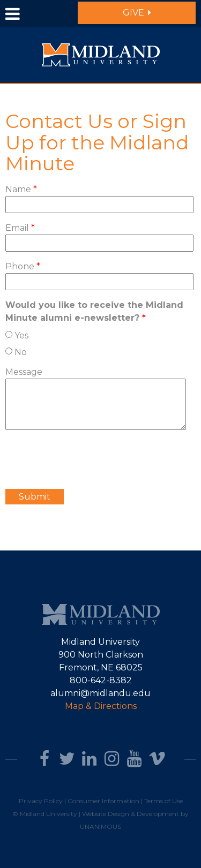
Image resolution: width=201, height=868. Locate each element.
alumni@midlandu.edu (100, 693)
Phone (23, 266)
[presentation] (87, 459)
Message (24, 372)
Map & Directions (101, 706)
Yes (21, 335)
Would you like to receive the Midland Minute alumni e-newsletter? (94, 311)
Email (20, 228)
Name (21, 189)
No (21, 352)
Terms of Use (163, 801)
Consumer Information (103, 801)
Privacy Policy (41, 801)
